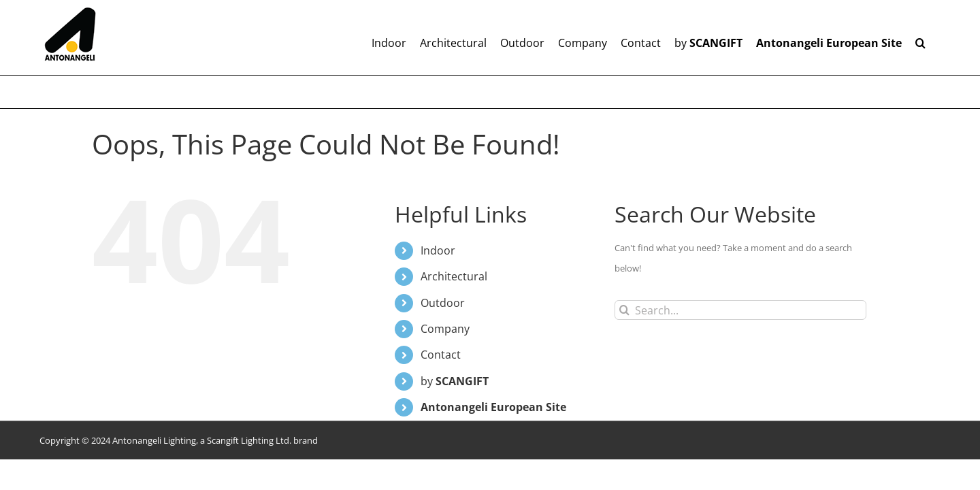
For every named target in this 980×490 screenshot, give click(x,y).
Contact (441, 355)
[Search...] (740, 310)
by (455, 381)
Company (445, 329)
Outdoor (443, 303)
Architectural (454, 276)
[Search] (624, 310)
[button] (934, 37)
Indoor (438, 250)
